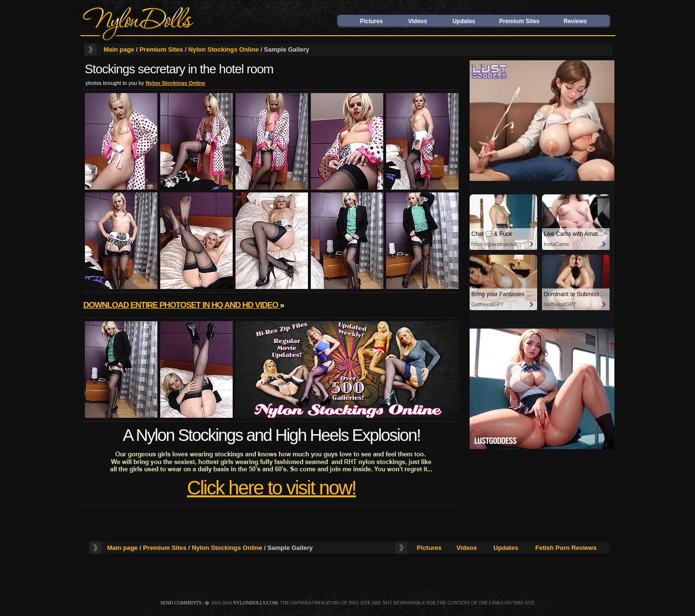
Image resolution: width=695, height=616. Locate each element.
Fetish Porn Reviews (566, 548)
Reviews (575, 21)
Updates (464, 21)
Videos (418, 21)
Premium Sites (519, 21)
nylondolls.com (256, 603)
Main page (119, 49)
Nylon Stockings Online (223, 49)
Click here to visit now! (272, 488)
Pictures (371, 21)
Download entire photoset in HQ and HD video (182, 305)
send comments (181, 603)
